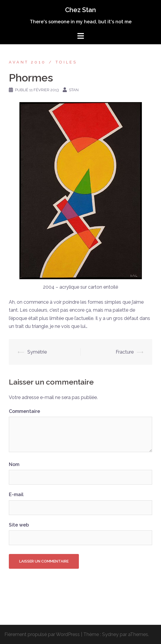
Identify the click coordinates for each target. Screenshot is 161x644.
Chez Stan (80, 10)
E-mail (16, 495)
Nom (14, 464)
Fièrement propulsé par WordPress (42, 634)
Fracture (125, 352)
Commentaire (24, 411)
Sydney (110, 634)
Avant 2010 (27, 62)
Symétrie (37, 352)
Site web (19, 525)
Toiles (66, 62)
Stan (74, 90)
